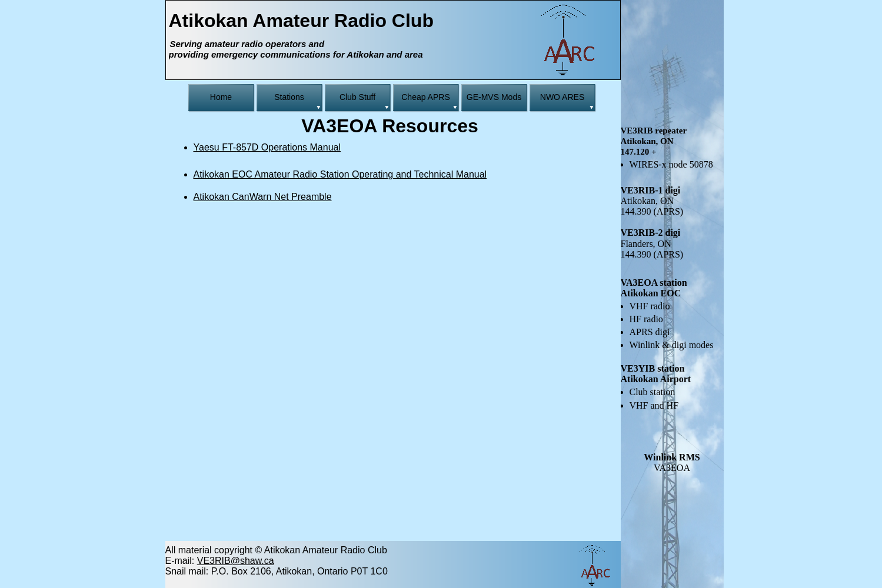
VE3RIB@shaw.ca (236, 561)
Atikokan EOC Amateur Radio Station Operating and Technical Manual (340, 174)
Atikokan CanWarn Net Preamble (263, 197)
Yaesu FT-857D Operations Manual (267, 147)
